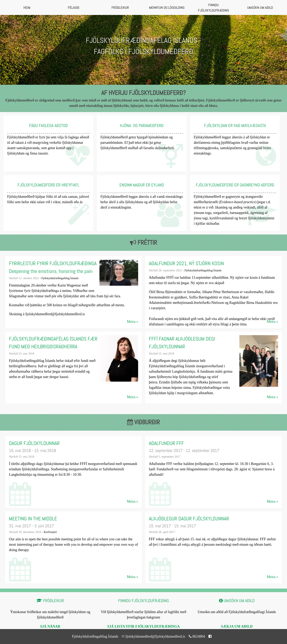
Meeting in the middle (33, 519)
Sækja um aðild (237, 626)
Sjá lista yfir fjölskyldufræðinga (143, 626)
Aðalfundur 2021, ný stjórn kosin (186, 263)
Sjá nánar (50, 626)
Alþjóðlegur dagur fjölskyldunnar (189, 519)
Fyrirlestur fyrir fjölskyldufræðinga (53, 263)
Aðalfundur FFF (166, 443)
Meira (131, 322)
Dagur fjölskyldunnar (34, 443)
